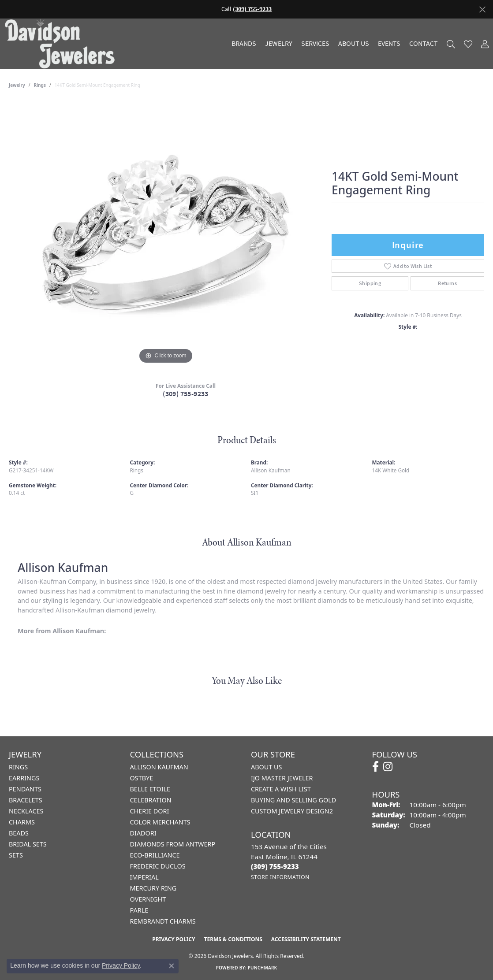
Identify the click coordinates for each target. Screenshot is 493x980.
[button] (451, 44)
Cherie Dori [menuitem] (150, 811)
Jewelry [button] (279, 44)
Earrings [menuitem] (24, 778)
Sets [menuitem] (16, 855)
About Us (354, 44)
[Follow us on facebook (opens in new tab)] (375, 767)
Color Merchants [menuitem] (160, 822)
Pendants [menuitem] (25, 789)
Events (389, 44)
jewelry (17, 85)
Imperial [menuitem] (144, 877)
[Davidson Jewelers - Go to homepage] (62, 43)
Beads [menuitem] (19, 833)
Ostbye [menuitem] (142, 778)
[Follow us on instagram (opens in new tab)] (388, 767)
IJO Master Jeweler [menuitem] (282, 778)
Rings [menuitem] (18, 767)
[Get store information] (280, 877)
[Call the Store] (275, 866)
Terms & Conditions (233, 939)
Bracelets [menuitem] (26, 800)
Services (315, 44)
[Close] (482, 9)
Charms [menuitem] (22, 822)
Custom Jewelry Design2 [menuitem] (292, 811)
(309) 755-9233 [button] (252, 9)
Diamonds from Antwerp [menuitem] (173, 844)
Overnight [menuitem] (148, 899)
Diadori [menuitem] (143, 833)
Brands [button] (244, 44)
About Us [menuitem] (266, 767)
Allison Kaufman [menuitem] (159, 767)
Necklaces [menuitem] (26, 811)
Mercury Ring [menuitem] (153, 888)
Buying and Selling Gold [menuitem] (293, 800)
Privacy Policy (174, 939)
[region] (166, 234)
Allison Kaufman (271, 470)
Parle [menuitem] (139, 910)
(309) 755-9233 (186, 394)
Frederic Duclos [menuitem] (158, 866)
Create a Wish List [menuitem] (281, 789)
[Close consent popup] (172, 966)
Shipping (370, 283)
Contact (424, 44)
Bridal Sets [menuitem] (28, 844)
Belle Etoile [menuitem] (150, 789)
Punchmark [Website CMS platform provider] (263, 968)
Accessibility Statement (306, 939)
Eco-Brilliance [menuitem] (155, 855)
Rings (40, 85)
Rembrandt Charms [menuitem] (163, 921)
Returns (447, 283)
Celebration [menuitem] (151, 800)
